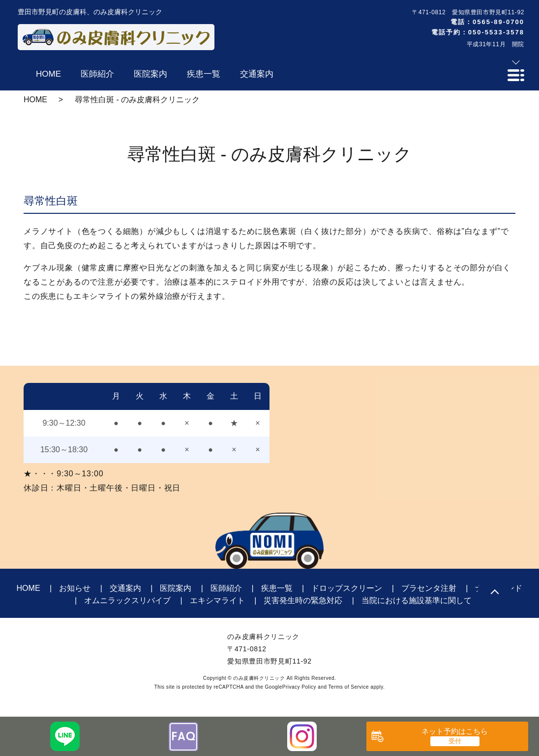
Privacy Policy (299, 687)
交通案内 (125, 588)
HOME (35, 100)
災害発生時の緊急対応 (303, 600)
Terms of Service (349, 687)
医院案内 (176, 588)
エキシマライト (217, 600)
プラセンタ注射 (429, 588)
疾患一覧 (277, 588)
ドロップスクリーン (347, 588)
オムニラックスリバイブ (127, 600)
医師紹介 (226, 588)
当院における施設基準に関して (417, 600)
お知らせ (75, 588)
